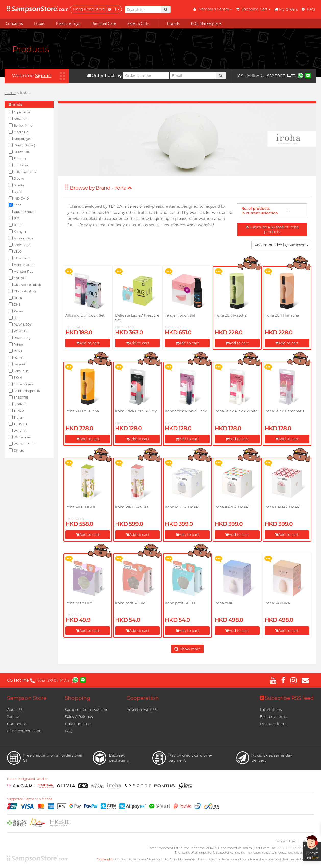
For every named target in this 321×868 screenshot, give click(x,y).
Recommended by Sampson (282, 245)
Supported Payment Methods (30, 799)
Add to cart (88, 343)
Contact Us (17, 724)
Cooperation (143, 698)
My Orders (286, 9)
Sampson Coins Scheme (87, 710)
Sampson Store (27, 698)
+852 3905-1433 (278, 76)
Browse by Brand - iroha (101, 188)
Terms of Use (285, 841)
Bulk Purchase (78, 724)
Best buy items (273, 717)
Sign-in (43, 76)
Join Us (14, 717)
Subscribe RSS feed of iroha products (272, 229)
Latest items (271, 710)
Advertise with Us (142, 710)
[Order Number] (146, 76)
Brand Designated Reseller (27, 779)
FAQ (69, 731)
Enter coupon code (24, 731)
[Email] (193, 76)
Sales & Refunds (79, 717)
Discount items (274, 724)
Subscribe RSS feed (287, 698)
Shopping (78, 698)
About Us (15, 710)
